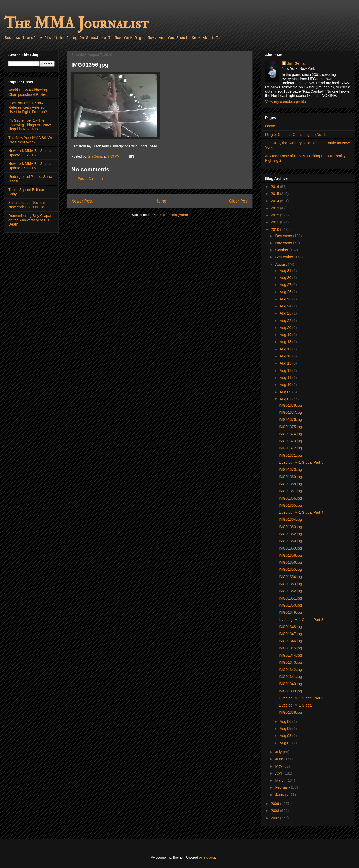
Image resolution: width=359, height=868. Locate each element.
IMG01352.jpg (290, 591)
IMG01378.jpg (290, 405)
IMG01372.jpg (290, 448)
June (280, 759)
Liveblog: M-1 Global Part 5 (301, 462)
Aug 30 (286, 278)
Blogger (209, 857)
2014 (276, 201)
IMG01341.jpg (290, 677)
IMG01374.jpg (290, 434)
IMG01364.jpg (290, 519)
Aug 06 (286, 721)
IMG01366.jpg (290, 498)
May (279, 766)
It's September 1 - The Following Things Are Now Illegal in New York (30, 125)
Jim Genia (296, 63)
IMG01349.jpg (290, 612)
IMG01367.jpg (290, 491)
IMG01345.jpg (290, 648)
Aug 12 (286, 371)
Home (161, 201)
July (279, 752)
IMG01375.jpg (290, 427)
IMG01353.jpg (290, 584)
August (281, 264)
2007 (276, 818)
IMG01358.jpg (290, 555)
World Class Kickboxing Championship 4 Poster (28, 92)
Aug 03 (286, 736)
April (279, 773)
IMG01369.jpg (290, 477)
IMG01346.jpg (290, 641)
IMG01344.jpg (290, 655)
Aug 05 (286, 729)
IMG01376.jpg (290, 419)
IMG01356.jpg (290, 562)
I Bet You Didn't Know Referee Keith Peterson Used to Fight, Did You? (28, 107)
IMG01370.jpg (290, 469)
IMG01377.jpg (290, 412)
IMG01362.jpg (290, 534)
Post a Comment (91, 179)
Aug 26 (286, 292)
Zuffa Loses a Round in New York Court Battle (27, 205)
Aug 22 (286, 321)
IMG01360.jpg (290, 541)
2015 (276, 194)
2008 (276, 811)
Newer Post (82, 201)
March (281, 780)
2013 (276, 208)
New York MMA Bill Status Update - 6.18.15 (29, 166)
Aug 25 (286, 299)
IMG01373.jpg (290, 441)
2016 (276, 187)
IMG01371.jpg (290, 455)
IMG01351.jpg (290, 598)
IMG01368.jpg (290, 484)
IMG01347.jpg (290, 634)
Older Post (239, 201)
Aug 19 (286, 335)
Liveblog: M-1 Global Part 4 (301, 512)
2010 (276, 229)
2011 (276, 222)
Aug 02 (286, 743)
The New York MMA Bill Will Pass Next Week (31, 140)
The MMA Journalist (76, 23)
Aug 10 (286, 385)
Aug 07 (286, 399)
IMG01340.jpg (290, 684)
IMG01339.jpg (290, 691)
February (283, 787)
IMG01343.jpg (290, 662)
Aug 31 (286, 271)
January (282, 795)
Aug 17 (286, 349)
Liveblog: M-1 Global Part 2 (301, 698)
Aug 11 (286, 378)
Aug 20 (286, 328)
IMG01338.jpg (290, 712)
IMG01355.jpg (290, 569)
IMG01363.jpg (290, 527)
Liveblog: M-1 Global (296, 705)
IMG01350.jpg (290, 605)
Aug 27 (286, 285)
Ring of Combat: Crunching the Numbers (298, 135)
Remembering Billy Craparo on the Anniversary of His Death (31, 220)
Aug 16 (286, 356)
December (284, 236)
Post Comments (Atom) (170, 215)
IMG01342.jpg (290, 670)
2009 (276, 804)
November (284, 243)
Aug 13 (286, 363)
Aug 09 (286, 392)
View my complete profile (285, 102)
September (285, 257)
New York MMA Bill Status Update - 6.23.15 (29, 153)
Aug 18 (286, 342)
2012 (276, 215)
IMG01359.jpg (290, 548)
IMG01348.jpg (290, 627)
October (282, 250)
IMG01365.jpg (290, 505)
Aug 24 (286, 306)
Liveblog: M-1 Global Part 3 (301, 620)
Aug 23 (286, 313)
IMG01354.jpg (290, 577)
